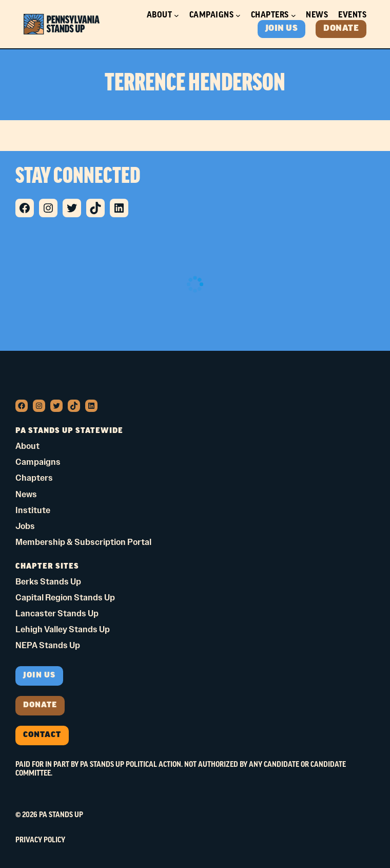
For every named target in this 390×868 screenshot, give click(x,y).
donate (40, 705)
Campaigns (212, 15)
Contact (42, 735)
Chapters (270, 15)
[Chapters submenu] (294, 15)
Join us (39, 676)
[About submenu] (177, 15)
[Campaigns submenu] (238, 15)
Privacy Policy (40, 840)
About (160, 15)
